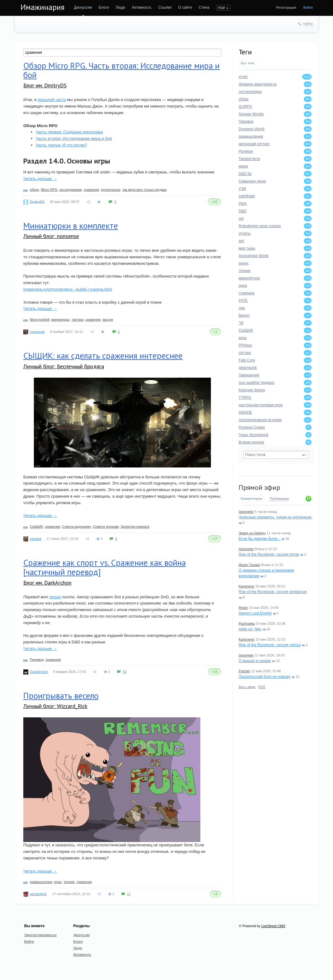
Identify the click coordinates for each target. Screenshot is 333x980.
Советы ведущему (77, 527)
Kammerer (246, 586)
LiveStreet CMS (273, 926)
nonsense (37, 332)
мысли (108, 320)
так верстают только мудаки (145, 190)
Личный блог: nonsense (51, 236)
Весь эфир (247, 687)
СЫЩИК (36, 527)
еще (222, 7)
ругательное (111, 190)
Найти (308, 24)
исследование (71, 190)
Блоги (104, 7)
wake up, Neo (250, 629)
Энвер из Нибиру (252, 533)
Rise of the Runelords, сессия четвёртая (273, 592)
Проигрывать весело (61, 696)
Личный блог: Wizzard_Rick (55, 706)
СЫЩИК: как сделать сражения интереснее (103, 356)
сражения (91, 190)
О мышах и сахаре (255, 661)
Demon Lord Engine (255, 613)
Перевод (37, 660)
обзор (34, 190)
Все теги (247, 63)
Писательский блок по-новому (265, 677)
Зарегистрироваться (40, 935)
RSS (262, 687)
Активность (141, 7)
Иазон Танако (249, 565)
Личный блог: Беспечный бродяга (64, 366)
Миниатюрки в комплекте (71, 226)
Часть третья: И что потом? (61, 145)
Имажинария (43, 7)
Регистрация (286, 7)
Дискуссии (83, 7)
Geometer (246, 512)
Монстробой (40, 320)
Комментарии (251, 499)
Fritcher (244, 671)
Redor (243, 608)
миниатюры (60, 320)
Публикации (279, 499)
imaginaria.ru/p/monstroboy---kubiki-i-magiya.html (68, 289)
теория (69, 882)
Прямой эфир (259, 487)
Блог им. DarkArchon (47, 583)
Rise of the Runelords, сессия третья (270, 645)
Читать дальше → (40, 179)
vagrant (36, 539)
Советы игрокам (106, 527)
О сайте (185, 7)
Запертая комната (135, 527)
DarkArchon (39, 672)
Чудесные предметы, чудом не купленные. (276, 517)
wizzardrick (38, 894)
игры (58, 882)
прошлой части (52, 100)
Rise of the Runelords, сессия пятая (269, 554)
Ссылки (165, 7)
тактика (77, 320)
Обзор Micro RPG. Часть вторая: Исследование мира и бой (121, 70)
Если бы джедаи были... (259, 539)
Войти (308, 7)
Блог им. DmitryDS (45, 85)
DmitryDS (37, 201)
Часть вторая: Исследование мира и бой (74, 138)
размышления (41, 882)
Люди (120, 7)
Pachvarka (247, 623)
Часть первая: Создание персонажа (69, 132)
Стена (204, 7)
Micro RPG (49, 190)
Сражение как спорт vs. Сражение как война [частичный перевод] (105, 567)
